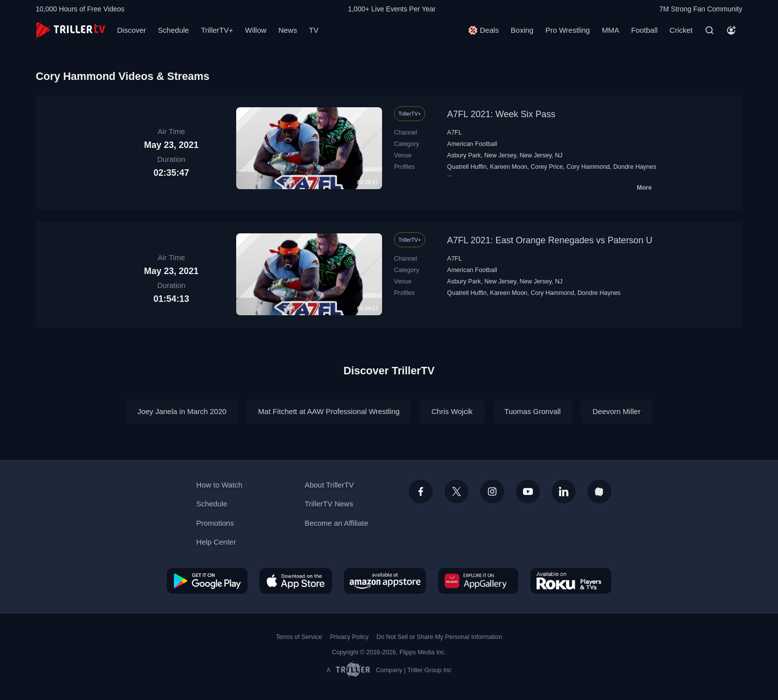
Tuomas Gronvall (533, 411)
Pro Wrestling (568, 30)
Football (644, 30)
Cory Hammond (588, 167)
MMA (611, 30)
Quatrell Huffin (467, 167)
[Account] (731, 30)
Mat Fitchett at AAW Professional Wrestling (329, 411)
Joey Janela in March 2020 (182, 411)
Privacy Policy (349, 637)
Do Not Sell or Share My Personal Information (439, 637)
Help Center (216, 542)
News (288, 30)
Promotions (215, 523)
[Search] (710, 30)
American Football (472, 144)
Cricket (681, 30)
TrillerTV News (329, 504)
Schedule (173, 30)
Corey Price (547, 167)
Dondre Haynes (635, 167)
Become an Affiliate (336, 523)
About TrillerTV (329, 485)
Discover (131, 30)
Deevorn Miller (616, 411)
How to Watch (220, 485)
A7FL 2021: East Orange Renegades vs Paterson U (550, 240)
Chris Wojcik (452, 411)
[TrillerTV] (70, 30)
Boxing (522, 30)
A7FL (454, 133)
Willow (256, 30)
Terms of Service (299, 637)
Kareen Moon (509, 167)
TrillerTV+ (217, 30)
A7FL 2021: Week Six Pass (501, 114)
